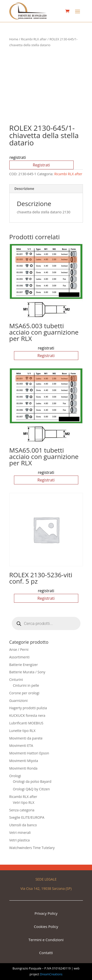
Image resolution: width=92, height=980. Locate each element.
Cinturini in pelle (26, 685)
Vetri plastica (20, 840)
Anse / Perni (19, 649)
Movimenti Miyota (24, 761)
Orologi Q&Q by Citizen (31, 789)
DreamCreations (51, 974)
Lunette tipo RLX (22, 731)
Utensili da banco (23, 825)
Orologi (15, 776)
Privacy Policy (46, 913)
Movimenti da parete (26, 738)
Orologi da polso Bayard (32, 781)
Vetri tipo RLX (24, 802)
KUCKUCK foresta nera (27, 715)
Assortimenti (20, 657)
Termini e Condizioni (46, 940)
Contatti (46, 953)
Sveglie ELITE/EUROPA (27, 817)
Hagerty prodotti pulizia (28, 708)
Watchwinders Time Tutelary (32, 848)
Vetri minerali (20, 833)
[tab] (46, 189)
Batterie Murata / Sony (27, 672)
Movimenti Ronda (23, 768)
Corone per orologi (24, 693)
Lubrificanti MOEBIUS (26, 723)
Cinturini (16, 680)
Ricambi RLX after (34, 39)
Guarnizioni (19, 701)
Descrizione (24, 189)
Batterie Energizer (24, 665)
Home (14, 39)
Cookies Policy (46, 926)
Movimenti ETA (21, 746)
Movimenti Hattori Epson (29, 753)
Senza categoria (22, 810)
